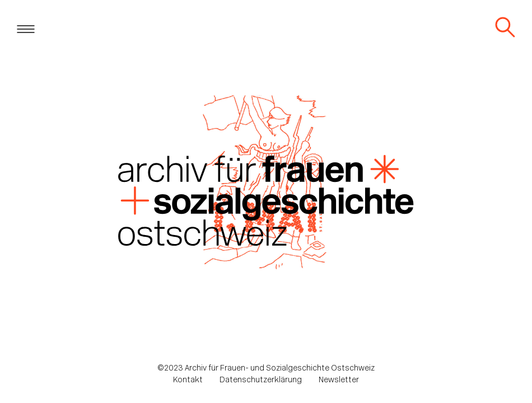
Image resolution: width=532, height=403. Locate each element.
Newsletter (339, 380)
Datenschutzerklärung (261, 380)
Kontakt (188, 380)
